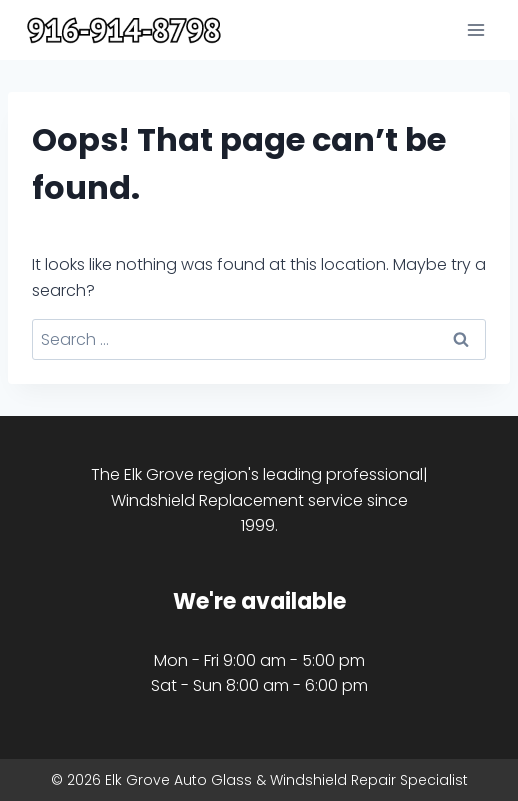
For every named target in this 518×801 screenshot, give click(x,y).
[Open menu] (475, 29)
